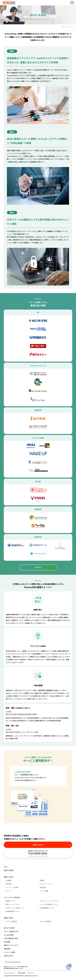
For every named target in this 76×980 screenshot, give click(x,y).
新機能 (42, 880)
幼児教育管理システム (47, 908)
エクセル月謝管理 (46, 921)
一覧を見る (38, 567)
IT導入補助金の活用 (11, 938)
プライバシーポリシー (10, 973)
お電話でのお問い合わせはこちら (38, 853)
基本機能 (9, 884)
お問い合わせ (38, 845)
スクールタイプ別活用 (12, 897)
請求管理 (43, 887)
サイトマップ (30, 973)
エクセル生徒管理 (11, 921)
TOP (63, 27)
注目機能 (9, 880)
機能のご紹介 (9, 877)
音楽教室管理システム (13, 911)
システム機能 (44, 891)
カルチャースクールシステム (49, 901)
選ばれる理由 (9, 870)
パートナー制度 (9, 952)
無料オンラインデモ (11, 945)
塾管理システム (11, 901)
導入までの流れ (9, 928)
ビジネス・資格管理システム (49, 904)
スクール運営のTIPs (11, 931)
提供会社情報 (21, 973)
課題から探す (9, 918)
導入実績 (7, 942)
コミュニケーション (46, 884)
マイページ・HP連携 (12, 887)
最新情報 (7, 949)
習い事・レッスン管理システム (15, 908)
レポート (9, 891)
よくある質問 (9, 935)
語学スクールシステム (13, 904)
